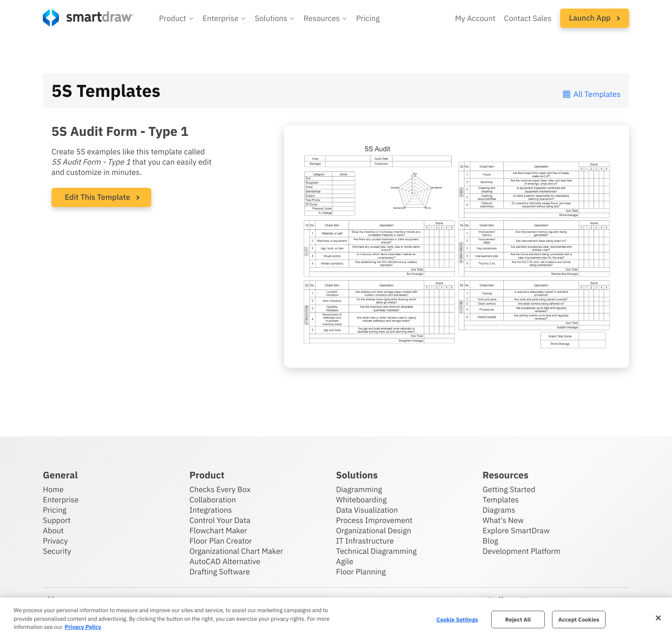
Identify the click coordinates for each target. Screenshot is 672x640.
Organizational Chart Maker (236, 551)
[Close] (658, 618)
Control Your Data (220, 520)
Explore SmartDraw (516, 530)
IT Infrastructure (365, 541)
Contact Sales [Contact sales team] (528, 18)
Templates (501, 500)
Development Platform (522, 551)
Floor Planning (361, 572)
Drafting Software (220, 572)
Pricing (55, 510)
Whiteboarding (361, 500)
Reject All (518, 619)
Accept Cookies (579, 619)
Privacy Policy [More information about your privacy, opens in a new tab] (83, 627)
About (53, 530)
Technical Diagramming (376, 551)
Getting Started (509, 489)
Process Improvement (374, 520)
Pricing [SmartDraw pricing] (368, 18)
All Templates (591, 94)
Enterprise (61, 500)
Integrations (211, 510)
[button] (177, 18)
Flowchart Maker (218, 530)
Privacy (55, 541)
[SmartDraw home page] (88, 18)
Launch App (595, 18)
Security (57, 551)
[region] (336, 619)
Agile (345, 561)
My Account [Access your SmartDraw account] (475, 18)
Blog (490, 541)
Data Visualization (367, 510)
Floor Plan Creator (221, 541)
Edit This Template (97, 197)
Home (53, 489)
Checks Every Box (220, 489)
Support (57, 520)
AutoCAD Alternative (225, 561)
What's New (503, 520)
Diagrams (499, 510)
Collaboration (213, 500)
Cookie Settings (457, 619)
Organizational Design (374, 530)
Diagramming (359, 489)
